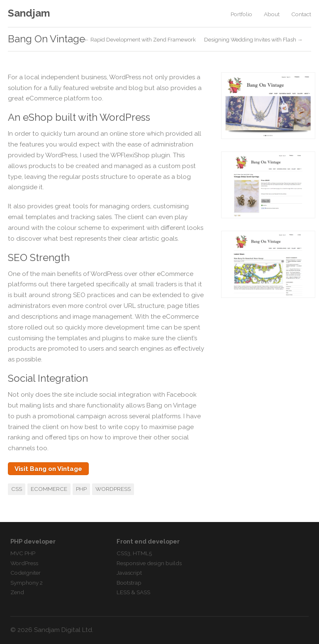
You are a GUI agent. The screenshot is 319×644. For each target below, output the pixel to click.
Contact (301, 14)
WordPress (113, 489)
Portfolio (241, 14)
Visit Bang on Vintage (48, 469)
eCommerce (49, 489)
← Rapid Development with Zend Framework (140, 40)
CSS (17, 489)
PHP (81, 489)
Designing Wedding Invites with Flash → (253, 40)
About (272, 14)
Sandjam (29, 13)
